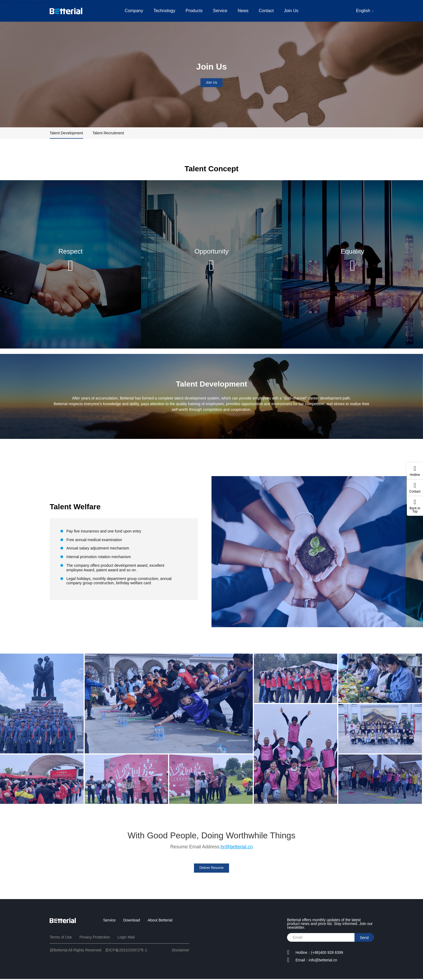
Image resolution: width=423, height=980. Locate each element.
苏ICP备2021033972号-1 (126, 951)
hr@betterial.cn (237, 847)
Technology (163, 11)
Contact (268, 11)
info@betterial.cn (323, 961)
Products (193, 11)
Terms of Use (61, 938)
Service (220, 11)
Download (132, 921)
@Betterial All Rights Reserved (76, 951)
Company (131, 11)
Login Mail (126, 938)
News (244, 11)
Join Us (294, 11)
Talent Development (66, 133)
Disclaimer (181, 951)
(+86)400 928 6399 (327, 953)
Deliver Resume (211, 868)
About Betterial (160, 921)
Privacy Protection (95, 938)
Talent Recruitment (108, 133)
